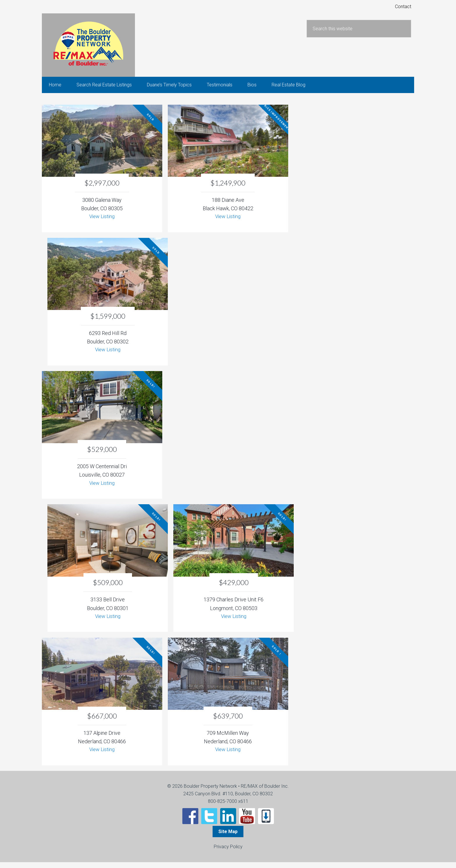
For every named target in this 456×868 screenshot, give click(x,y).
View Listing (102, 221)
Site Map (228, 837)
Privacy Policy (228, 852)
